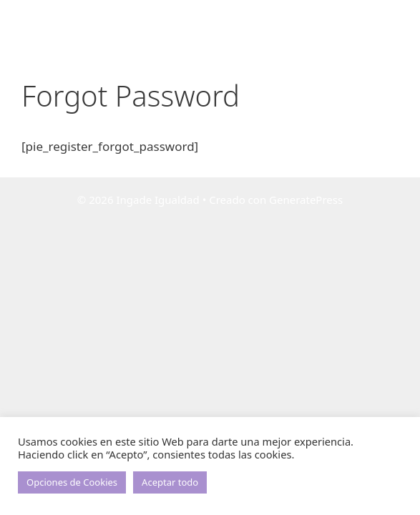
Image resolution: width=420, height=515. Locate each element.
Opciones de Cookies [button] (72, 482)
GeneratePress (306, 200)
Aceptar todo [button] (170, 482)
